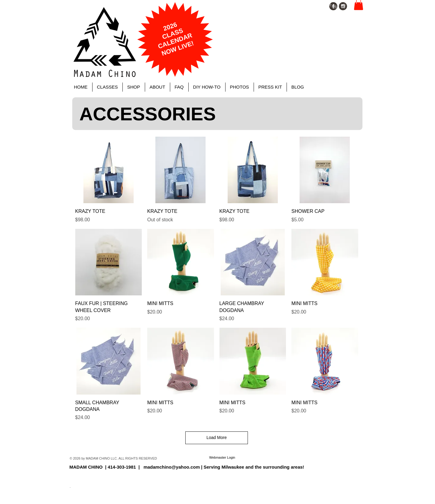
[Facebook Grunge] (333, 6)
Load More (217, 437)
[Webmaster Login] (222, 458)
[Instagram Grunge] (343, 6)
